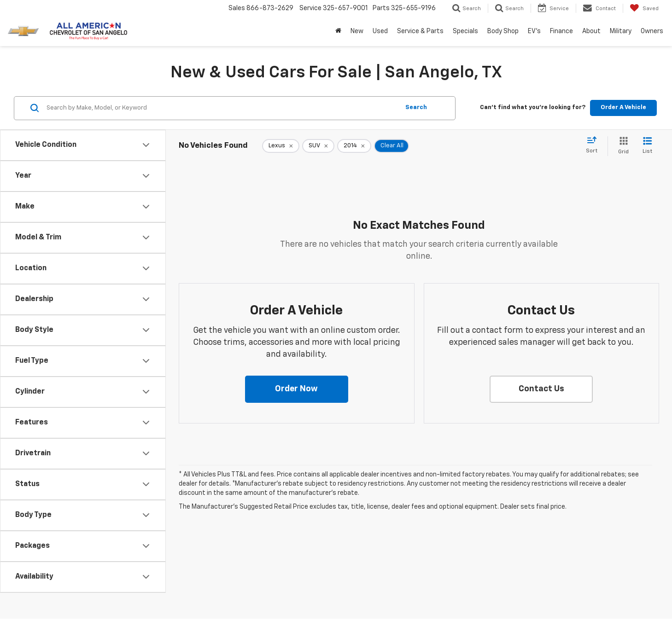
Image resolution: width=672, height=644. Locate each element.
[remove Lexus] (281, 146)
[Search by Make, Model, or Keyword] (222, 108)
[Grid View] (622, 146)
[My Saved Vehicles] (644, 8)
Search (416, 107)
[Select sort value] (594, 145)
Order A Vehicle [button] (623, 107)
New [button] (357, 31)
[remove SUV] (318, 146)
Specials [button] (465, 31)
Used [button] (380, 31)
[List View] (647, 146)
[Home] (338, 31)
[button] (297, 389)
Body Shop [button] (503, 31)
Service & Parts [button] (420, 31)
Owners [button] (652, 31)
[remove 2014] (354, 146)
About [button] (591, 31)
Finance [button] (561, 31)
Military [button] (621, 31)
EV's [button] (534, 31)
